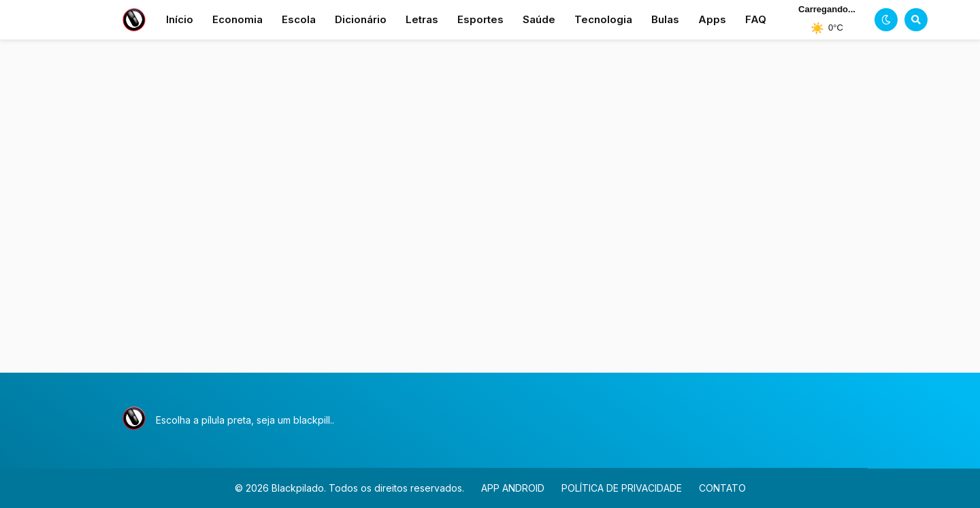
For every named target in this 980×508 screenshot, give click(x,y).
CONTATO (722, 488)
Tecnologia (603, 19)
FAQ (756, 19)
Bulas (665, 19)
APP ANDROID (513, 488)
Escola (299, 19)
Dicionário (361, 19)
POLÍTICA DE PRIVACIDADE (622, 488)
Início (180, 19)
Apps (712, 19)
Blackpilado (298, 488)
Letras (422, 19)
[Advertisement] (490, 216)
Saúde (539, 19)
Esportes (480, 19)
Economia (238, 19)
